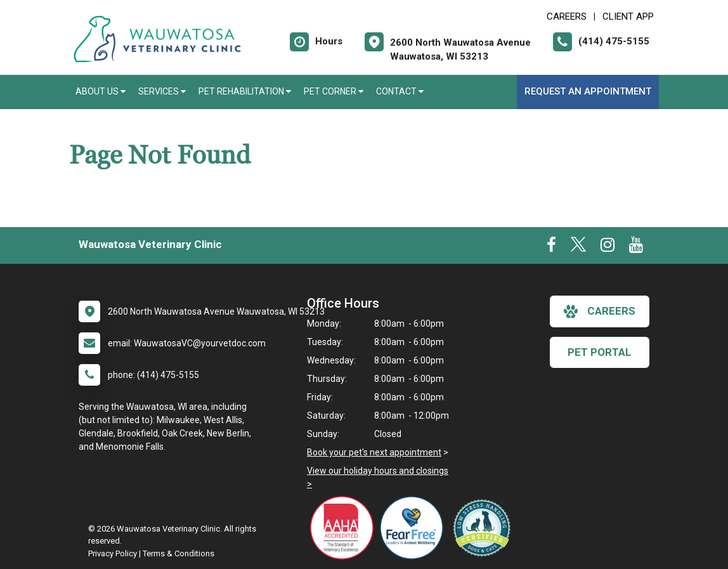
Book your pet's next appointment (374, 452)
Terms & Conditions (179, 553)
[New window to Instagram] (608, 247)
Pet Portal (600, 352)
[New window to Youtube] (636, 247)
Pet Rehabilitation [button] (245, 91)
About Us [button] (101, 91)
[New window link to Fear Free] (415, 528)
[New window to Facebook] (551, 247)
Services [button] (162, 91)
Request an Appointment (588, 91)
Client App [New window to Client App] (628, 16)
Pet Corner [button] (334, 91)
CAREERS (567, 16)
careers (600, 311)
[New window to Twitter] (578, 247)
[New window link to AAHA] (345, 528)
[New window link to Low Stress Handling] (484, 528)
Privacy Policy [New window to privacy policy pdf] (113, 553)
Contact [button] (400, 91)
